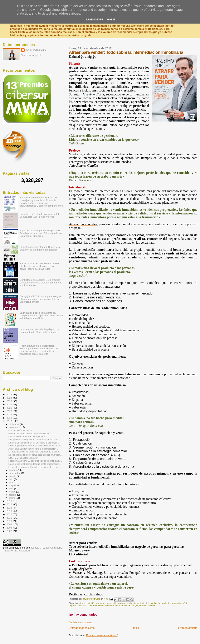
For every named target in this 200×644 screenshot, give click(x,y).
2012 (9, 514)
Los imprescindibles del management (27, 436)
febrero (13, 495)
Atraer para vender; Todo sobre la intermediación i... (34, 449)
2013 (9, 511)
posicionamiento (96, 606)
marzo (13, 492)
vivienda (151, 606)
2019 (9, 414)
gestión (130, 603)
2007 (9, 531)
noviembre (15, 427)
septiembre (15, 473)
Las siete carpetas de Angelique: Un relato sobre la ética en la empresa (39, 331)
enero (13, 498)
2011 (9, 518)
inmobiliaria (140, 603)
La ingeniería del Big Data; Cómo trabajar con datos (34, 440)
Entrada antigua (188, 628)
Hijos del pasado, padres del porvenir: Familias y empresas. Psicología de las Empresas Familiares (41, 233)
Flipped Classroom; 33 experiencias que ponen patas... (35, 461)
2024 (9, 398)
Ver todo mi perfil (31, 55)
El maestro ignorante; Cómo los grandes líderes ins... (34, 467)
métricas (186, 603)
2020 (9, 411)
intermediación (153, 603)
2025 (9, 394)
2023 (9, 401)
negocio (73, 606)
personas (82, 606)
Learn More (95, 19)
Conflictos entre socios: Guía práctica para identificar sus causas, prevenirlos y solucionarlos (41, 283)
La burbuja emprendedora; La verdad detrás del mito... (35, 446)
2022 (9, 404)
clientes (100, 603)
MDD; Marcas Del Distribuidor (23, 458)
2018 (9, 418)
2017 (9, 421)
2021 (9, 408)
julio (12, 479)
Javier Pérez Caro (36, 50)
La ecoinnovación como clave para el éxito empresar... (35, 455)
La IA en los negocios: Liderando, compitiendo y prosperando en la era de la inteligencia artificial (41, 315)
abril (12, 489)
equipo (121, 603)
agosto (13, 476)
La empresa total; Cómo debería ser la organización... (35, 464)
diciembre (14, 424)
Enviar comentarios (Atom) (102, 635)
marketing (166, 603)
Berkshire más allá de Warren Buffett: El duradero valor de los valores (40, 215)
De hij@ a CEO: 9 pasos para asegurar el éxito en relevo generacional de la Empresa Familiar (41, 299)
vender (143, 606)
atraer (82, 603)
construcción (111, 603)
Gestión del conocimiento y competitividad (29, 434)
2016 (9, 501)
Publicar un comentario (81, 622)
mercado (177, 603)
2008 (9, 528)
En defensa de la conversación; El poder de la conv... (34, 452)
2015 (9, 504)
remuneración (111, 606)
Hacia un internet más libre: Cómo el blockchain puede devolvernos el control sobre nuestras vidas (40, 266)
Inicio (136, 628)
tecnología (133, 606)
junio (12, 482)
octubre (13, 470)
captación (91, 603)
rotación (123, 606)
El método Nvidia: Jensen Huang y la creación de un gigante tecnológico (40, 248)
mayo (12, 485)
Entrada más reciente (82, 628)
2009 (9, 524)
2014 (9, 508)
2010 (9, 521)
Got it (111, 19)
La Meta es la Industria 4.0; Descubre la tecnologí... (34, 443)
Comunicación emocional (21, 430)
